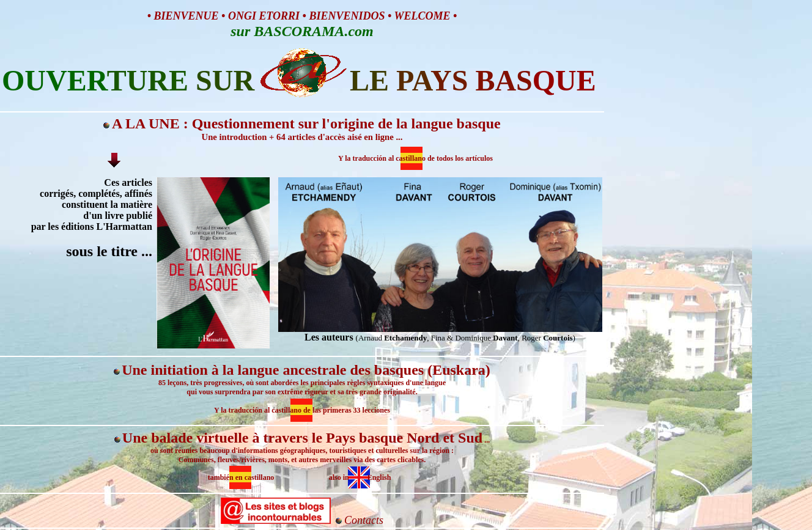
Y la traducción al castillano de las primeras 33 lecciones (302, 410)
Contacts (364, 520)
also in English (360, 477)
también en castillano (241, 477)
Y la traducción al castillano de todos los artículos (415, 158)
